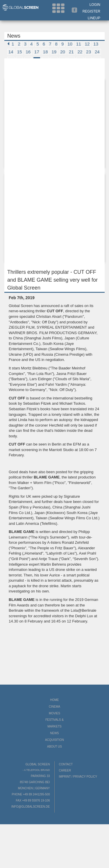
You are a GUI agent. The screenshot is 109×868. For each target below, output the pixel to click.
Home (55, 700)
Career (65, 770)
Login (95, 5)
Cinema (54, 707)
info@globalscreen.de (31, 807)
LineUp (94, 18)
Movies (54, 713)
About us (54, 747)
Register (91, 11)
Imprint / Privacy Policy (78, 777)
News (55, 733)
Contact (66, 764)
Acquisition (54, 740)
